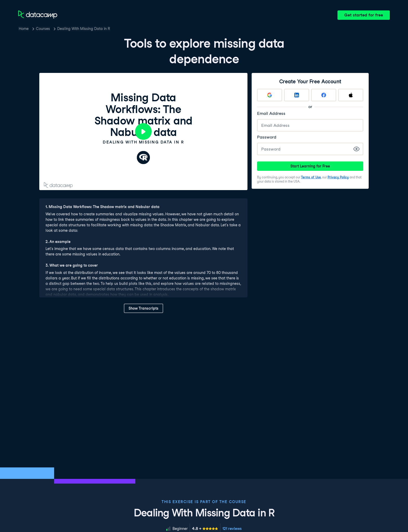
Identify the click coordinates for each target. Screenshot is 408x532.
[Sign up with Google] (270, 95)
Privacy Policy (338, 177)
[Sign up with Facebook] (324, 95)
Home (24, 29)
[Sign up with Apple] (351, 95)
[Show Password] (356, 149)
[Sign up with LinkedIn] (297, 95)
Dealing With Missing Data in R (84, 29)
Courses (43, 29)
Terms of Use (311, 177)
